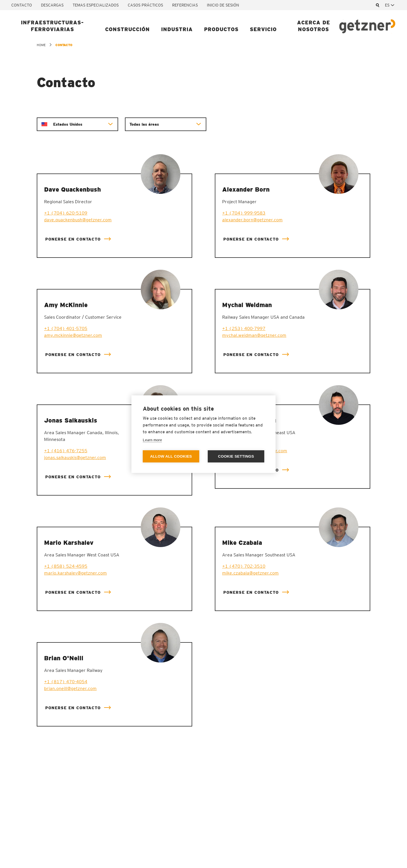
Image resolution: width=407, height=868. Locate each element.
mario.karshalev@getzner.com (75, 573)
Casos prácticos (145, 5)
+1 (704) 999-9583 (244, 213)
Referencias (185, 5)
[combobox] (390, 5)
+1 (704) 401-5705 (66, 328)
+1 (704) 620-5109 (66, 213)
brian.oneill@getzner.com (70, 688)
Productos (221, 29)
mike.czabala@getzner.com (250, 573)
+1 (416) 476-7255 (66, 451)
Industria (177, 29)
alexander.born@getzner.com (252, 220)
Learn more (152, 440)
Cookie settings (236, 456)
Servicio (263, 29)
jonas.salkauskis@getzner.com (75, 457)
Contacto (22, 5)
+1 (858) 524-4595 (66, 566)
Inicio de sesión (223, 5)
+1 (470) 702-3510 (244, 566)
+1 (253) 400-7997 (244, 328)
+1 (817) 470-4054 (66, 682)
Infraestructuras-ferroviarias (52, 26)
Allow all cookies (171, 456)
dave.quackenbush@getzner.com (78, 220)
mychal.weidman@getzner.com (254, 335)
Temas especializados (96, 5)
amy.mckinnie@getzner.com (73, 335)
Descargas (52, 5)
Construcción (127, 29)
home (41, 45)
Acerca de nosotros (314, 26)
